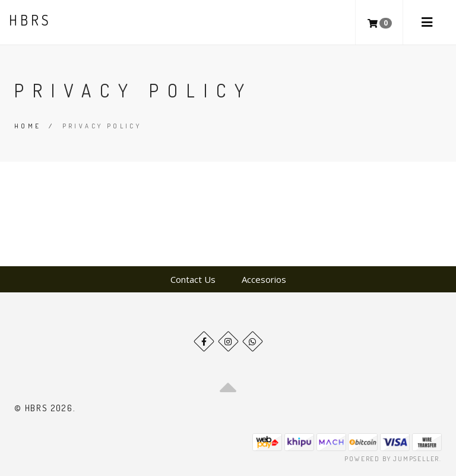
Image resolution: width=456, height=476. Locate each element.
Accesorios (264, 279)
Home (28, 126)
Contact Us (193, 279)
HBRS (30, 20)
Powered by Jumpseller (392, 459)
